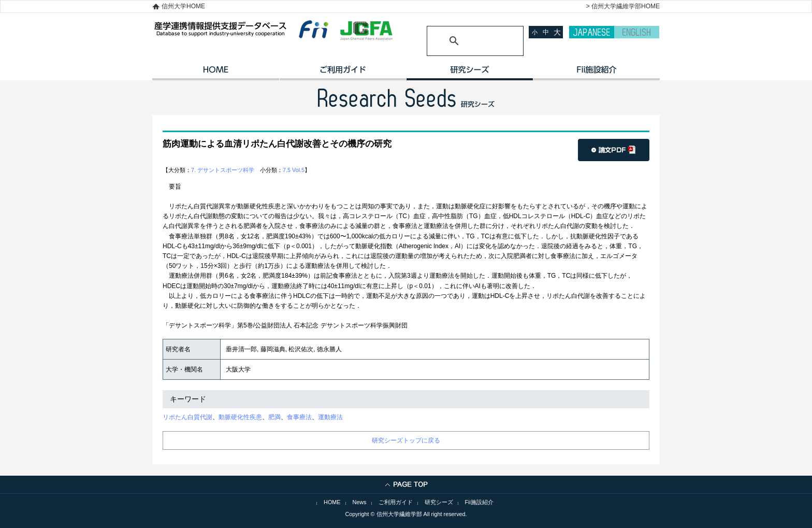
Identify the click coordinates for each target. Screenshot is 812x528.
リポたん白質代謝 (187, 417)
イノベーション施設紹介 (596, 73)
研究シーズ (469, 73)
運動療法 (330, 417)
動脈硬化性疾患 (240, 417)
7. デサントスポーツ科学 (223, 170)
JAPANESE (592, 32)
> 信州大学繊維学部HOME (623, 6)
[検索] (463, 41)
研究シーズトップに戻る (406, 440)
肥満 (274, 417)
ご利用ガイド (343, 73)
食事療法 (299, 417)
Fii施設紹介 (479, 502)
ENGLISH (637, 32)
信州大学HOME (183, 6)
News (360, 502)
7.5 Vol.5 (294, 170)
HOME (216, 73)
